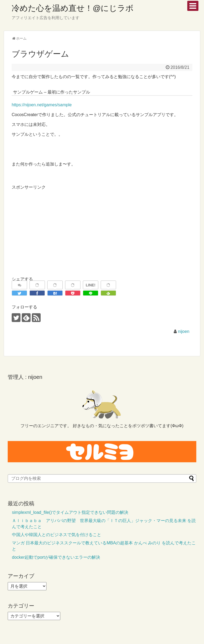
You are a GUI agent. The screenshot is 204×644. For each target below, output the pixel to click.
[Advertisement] (56, 228)
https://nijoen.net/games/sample (42, 105)
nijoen (184, 331)
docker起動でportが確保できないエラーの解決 (56, 557)
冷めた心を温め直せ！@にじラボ (73, 8)
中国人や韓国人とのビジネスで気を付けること (57, 535)
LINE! (91, 285)
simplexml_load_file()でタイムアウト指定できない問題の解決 (70, 512)
